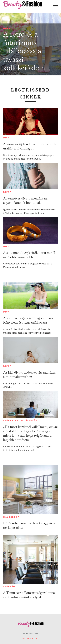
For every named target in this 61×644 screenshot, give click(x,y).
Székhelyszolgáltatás (20, 420)
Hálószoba (11, 517)
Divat (8, 29)
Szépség (9, 586)
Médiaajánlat (31, 638)
